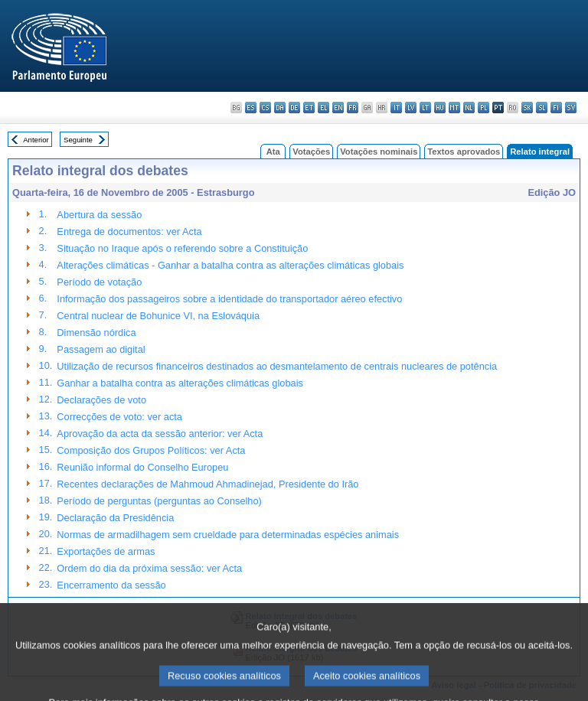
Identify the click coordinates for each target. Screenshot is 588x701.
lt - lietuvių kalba (425, 108)
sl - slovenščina (542, 108)
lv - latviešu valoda (411, 108)
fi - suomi (556, 108)
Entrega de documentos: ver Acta (129, 231)
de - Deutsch (294, 108)
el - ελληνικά (323, 108)
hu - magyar (440, 108)
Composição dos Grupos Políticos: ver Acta (151, 450)
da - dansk (280, 108)
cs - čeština (265, 108)
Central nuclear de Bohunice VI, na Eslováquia (158, 316)
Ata (273, 152)
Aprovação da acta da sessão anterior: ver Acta (160, 434)
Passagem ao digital (101, 349)
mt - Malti (454, 108)
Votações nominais (379, 152)
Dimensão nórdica (96, 333)
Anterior (36, 140)
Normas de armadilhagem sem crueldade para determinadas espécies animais (228, 535)
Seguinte (78, 140)
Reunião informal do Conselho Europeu (142, 467)
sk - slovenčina (527, 108)
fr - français (353, 108)
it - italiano (396, 108)
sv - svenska (571, 108)
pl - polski (483, 108)
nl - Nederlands (469, 108)
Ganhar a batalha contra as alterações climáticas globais (180, 383)
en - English (338, 108)
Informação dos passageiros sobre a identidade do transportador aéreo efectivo (229, 299)
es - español (251, 108)
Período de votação (99, 282)
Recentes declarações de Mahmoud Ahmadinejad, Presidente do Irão (207, 484)
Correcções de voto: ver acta (119, 417)
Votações (311, 152)
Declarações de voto (101, 400)
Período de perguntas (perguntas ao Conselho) (159, 501)
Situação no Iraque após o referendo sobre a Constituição (182, 248)
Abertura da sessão (99, 215)
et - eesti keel (309, 108)
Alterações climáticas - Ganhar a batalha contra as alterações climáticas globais (230, 265)
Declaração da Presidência (115, 518)
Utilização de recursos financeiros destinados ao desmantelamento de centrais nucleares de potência (277, 366)
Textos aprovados (464, 152)
